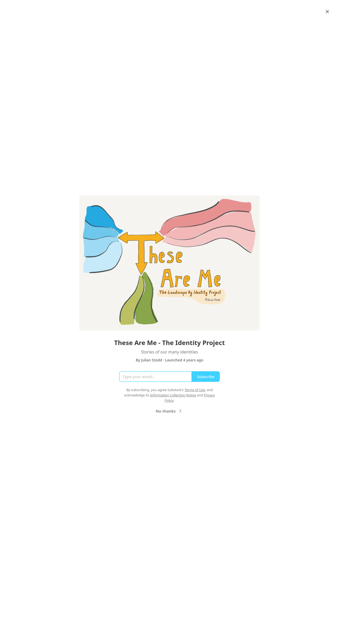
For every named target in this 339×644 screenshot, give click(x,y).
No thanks (169, 411)
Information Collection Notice (173, 395)
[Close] (327, 12)
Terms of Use (195, 390)
